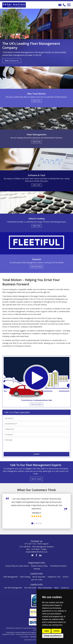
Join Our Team (37, 580)
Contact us (65, 588)
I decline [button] (56, 631)
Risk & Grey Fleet (39, 577)
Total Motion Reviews (58, 566)
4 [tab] (38, 523)
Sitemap (37, 569)
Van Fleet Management (13, 588)
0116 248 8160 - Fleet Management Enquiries (36, 547)
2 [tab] (34, 523)
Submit (37, 454)
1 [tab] (32, 523)
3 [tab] (36, 523)
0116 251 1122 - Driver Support (37, 544)
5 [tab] (41, 523)
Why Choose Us (12, 61)
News (56, 588)
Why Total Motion (45, 588)
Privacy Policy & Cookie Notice (17, 566)
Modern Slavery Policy (39, 566)
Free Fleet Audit (30, 588)
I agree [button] (47, 631)
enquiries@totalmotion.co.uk (37, 552)
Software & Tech (54, 577)
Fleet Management (11, 577)
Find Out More (36, 404)
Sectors (66, 577)
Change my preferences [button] (53, 636)
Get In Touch (36, 479)
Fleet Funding (25, 577)
